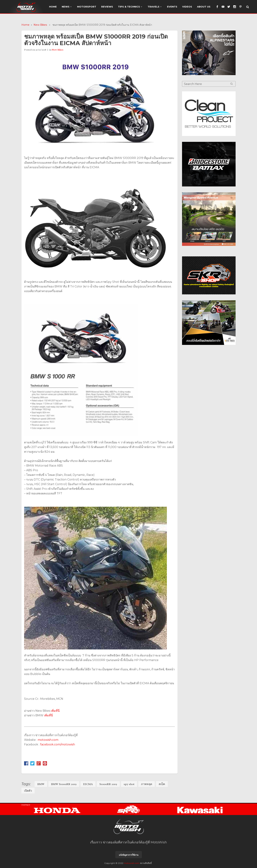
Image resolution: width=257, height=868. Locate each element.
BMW (41, 784)
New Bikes (40, 25)
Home (25, 25)
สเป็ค (162, 784)
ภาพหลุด (147, 784)
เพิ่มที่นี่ (55, 711)
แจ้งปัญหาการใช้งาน (129, 855)
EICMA (88, 784)
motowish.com (48, 740)
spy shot (129, 784)
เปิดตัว (28, 791)
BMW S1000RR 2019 (64, 784)
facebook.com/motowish (58, 744)
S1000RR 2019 (108, 784)
